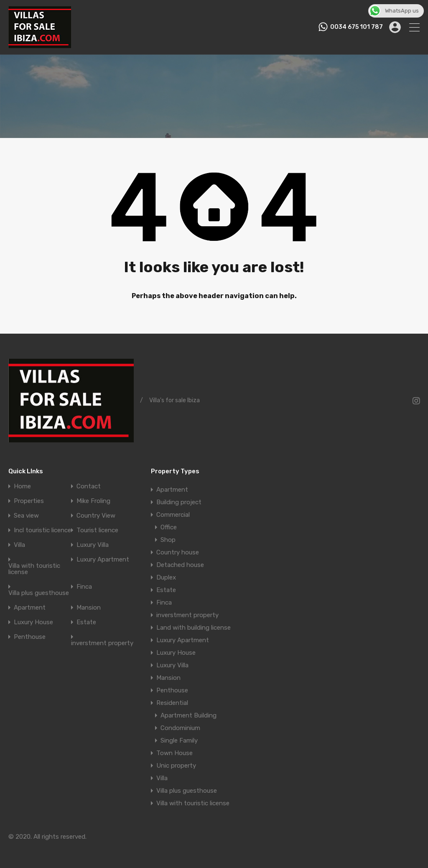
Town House (175, 753)
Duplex (166, 577)
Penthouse (30, 637)
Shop (168, 540)
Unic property (176, 766)
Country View (96, 516)
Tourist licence (97, 530)
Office (169, 527)
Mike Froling (93, 501)
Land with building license (194, 628)
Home (22, 486)
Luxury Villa (93, 545)
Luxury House (33, 622)
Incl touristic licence (42, 530)
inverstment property (102, 643)
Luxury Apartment (103, 560)
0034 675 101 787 (357, 27)
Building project (179, 502)
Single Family (179, 740)
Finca (84, 587)
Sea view (26, 516)
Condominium (180, 728)
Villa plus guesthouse (39, 593)
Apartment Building (189, 715)
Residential (172, 703)
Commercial (173, 515)
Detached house (180, 565)
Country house (178, 552)
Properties (29, 501)
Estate (86, 622)
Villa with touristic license (34, 569)
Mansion (89, 608)
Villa (19, 545)
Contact (89, 486)
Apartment (30, 608)
